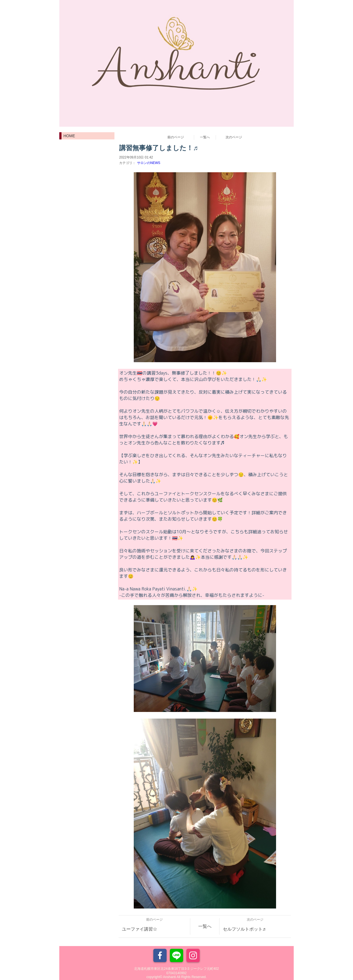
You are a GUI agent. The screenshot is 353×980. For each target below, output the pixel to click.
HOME (69, 136)
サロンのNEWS (149, 163)
